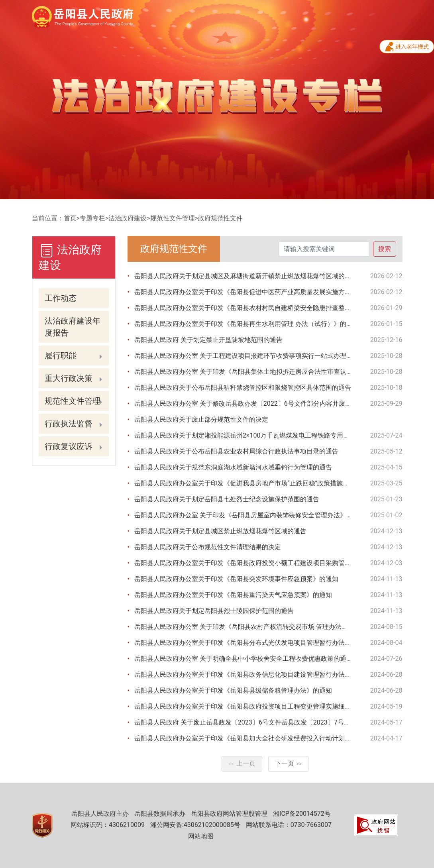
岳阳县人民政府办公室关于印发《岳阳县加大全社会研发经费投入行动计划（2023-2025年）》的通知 (277, 738)
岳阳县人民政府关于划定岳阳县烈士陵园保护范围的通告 (214, 611)
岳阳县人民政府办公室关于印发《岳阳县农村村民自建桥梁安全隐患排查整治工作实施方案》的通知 (275, 308)
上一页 (242, 763)
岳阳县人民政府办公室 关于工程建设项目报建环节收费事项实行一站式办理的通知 (250, 356)
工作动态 (61, 298)
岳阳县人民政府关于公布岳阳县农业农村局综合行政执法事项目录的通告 (236, 451)
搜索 (385, 249)
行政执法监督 (69, 424)
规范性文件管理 (173, 218)
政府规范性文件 (220, 218)
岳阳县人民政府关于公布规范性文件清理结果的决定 (208, 547)
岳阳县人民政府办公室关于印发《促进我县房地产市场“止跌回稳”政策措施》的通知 (251, 483)
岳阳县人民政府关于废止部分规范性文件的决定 (201, 419)
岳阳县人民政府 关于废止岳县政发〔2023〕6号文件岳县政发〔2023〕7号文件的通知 (255, 722)
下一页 (289, 763)
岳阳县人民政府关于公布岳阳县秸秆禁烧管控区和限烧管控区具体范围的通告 (243, 388)
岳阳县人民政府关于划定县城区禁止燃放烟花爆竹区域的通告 (220, 531)
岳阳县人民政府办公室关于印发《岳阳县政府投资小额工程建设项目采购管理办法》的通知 (262, 563)
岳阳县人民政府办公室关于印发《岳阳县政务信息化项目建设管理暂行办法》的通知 (252, 675)
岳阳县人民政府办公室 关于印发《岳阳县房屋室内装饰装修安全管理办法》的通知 (250, 515)
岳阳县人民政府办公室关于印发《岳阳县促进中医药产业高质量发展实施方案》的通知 (255, 292)
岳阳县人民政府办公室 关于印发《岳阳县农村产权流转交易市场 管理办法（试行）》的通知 (263, 627)
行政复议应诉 (69, 446)
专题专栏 (92, 218)
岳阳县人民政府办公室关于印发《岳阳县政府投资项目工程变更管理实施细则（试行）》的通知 (268, 706)
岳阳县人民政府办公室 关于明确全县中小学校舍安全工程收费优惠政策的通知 (244, 659)
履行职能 (61, 355)
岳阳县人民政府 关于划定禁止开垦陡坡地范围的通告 (208, 340)
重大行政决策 (69, 378)
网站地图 (201, 836)
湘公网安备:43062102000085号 (195, 825)
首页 (70, 218)
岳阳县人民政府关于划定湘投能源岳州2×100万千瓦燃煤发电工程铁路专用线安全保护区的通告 (268, 435)
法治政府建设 (128, 218)
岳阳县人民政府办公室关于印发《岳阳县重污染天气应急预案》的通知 (233, 595)
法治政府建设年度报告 (73, 327)
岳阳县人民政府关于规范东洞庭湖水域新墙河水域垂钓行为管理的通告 (233, 467)
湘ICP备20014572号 (302, 814)
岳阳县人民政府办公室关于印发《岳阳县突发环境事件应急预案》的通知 (236, 579)
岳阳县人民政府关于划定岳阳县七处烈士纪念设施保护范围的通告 (227, 499)
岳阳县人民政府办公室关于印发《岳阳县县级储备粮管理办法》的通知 (233, 690)
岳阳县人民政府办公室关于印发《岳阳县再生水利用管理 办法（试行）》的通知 (247, 324)
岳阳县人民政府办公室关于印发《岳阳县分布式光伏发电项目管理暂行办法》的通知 (252, 643)
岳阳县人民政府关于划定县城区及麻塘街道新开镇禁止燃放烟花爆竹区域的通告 (246, 276)
